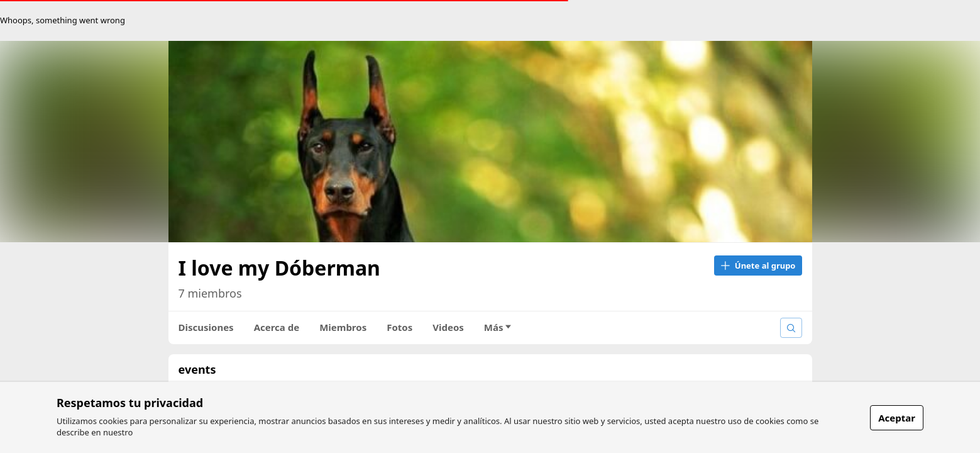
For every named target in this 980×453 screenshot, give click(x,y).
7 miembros (210, 293)
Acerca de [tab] (277, 327)
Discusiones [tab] (206, 327)
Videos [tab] (448, 327)
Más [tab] (498, 327)
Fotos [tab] (399, 327)
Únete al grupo (758, 266)
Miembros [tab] (343, 327)
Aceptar (897, 418)
